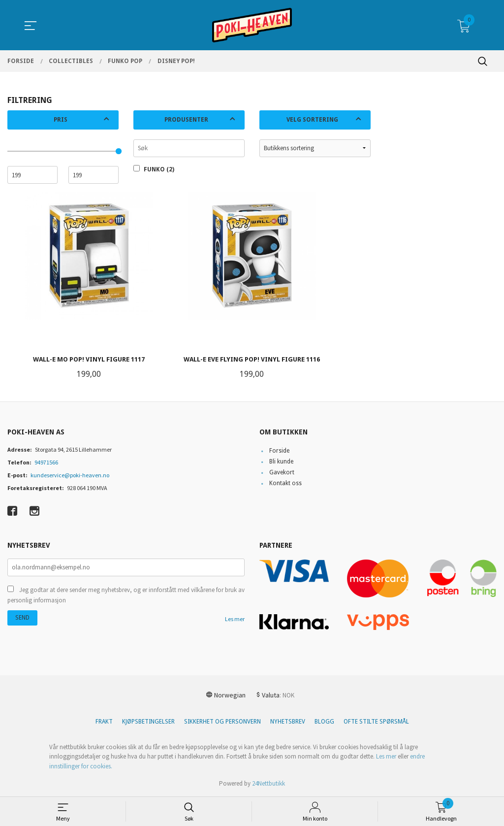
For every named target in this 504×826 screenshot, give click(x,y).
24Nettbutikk (268, 783)
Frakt (104, 722)
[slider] (119, 151)
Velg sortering (312, 120)
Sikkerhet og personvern (222, 722)
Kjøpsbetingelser (148, 722)
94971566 (46, 462)
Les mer (235, 619)
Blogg (324, 722)
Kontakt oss (285, 483)
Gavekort (282, 472)
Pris (61, 120)
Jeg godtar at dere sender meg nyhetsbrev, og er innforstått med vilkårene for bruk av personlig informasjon (126, 595)
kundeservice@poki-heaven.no (70, 475)
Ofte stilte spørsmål (376, 722)
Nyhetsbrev (288, 722)
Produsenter (186, 120)
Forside (279, 451)
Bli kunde (281, 462)
